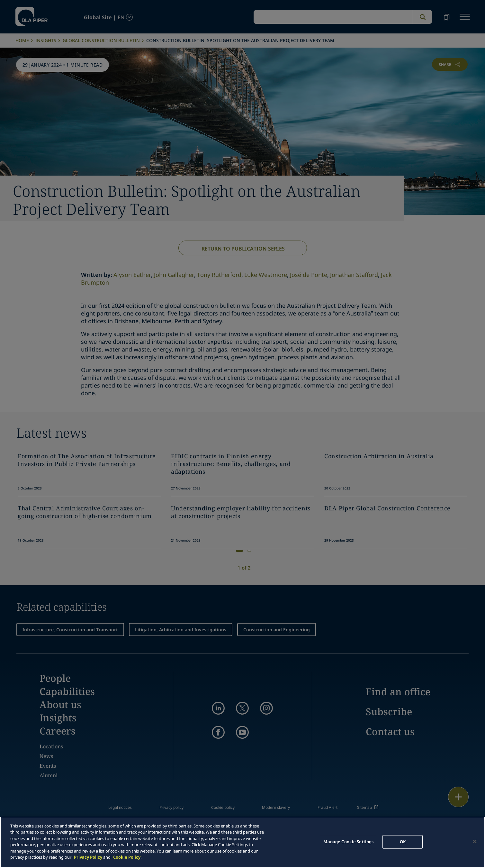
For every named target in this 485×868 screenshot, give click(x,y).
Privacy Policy (88, 857)
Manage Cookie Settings (348, 842)
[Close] (475, 841)
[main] (242, 842)
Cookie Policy (127, 857)
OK (403, 842)
